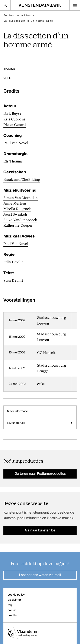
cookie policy (16, 595)
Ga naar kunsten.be (40, 531)
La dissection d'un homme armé (28, 21)
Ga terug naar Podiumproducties (40, 474)
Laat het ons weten (40, 575)
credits (12, 615)
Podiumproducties (17, 15)
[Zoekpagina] (5, 5)
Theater (9, 69)
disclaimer (14, 600)
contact (12, 610)
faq (10, 605)
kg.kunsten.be (40, 423)
